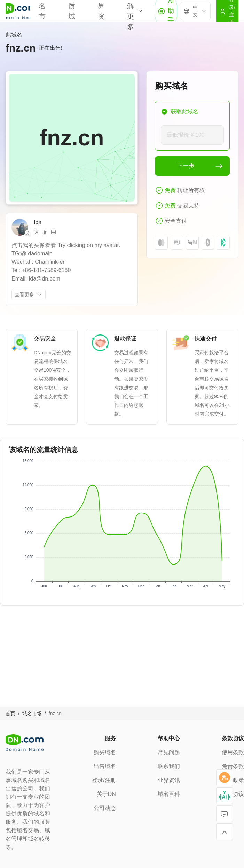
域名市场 (32, 713)
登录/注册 (104, 780)
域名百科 (169, 794)
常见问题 (169, 752)
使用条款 (233, 752)
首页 (10, 713)
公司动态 (105, 808)
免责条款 (233, 766)
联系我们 (169, 766)
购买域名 (105, 752)
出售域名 (105, 766)
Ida (38, 222)
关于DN (106, 794)
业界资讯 (169, 780)
